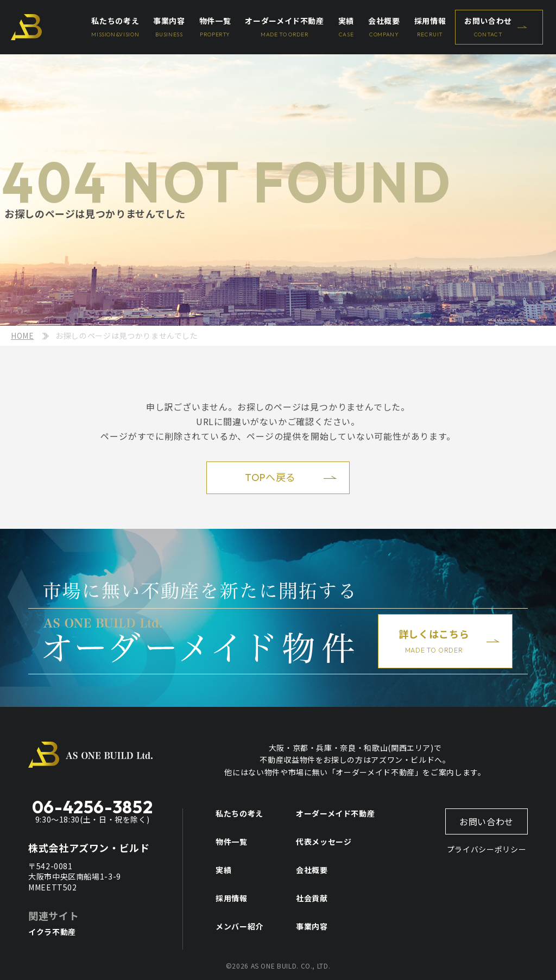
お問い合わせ (486, 821)
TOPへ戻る (270, 478)
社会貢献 (312, 898)
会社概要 (312, 870)
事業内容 (312, 926)
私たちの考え (239, 813)
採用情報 (232, 898)
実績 (223, 870)
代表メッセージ (324, 842)
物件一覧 (232, 842)
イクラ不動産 (52, 932)
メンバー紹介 (239, 926)
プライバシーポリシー (486, 849)
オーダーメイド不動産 (335, 813)
